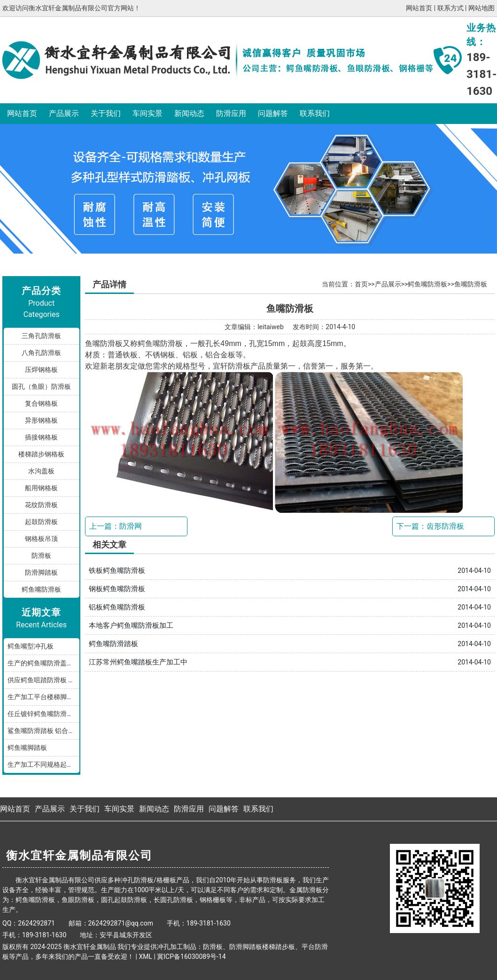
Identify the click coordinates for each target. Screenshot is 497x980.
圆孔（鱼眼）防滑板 (41, 386)
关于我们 (106, 113)
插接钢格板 (41, 437)
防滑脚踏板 (41, 572)
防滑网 (131, 526)
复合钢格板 (41, 403)
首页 (361, 284)
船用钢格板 (41, 488)
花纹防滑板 (41, 505)
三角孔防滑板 (41, 336)
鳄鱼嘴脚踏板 (27, 748)
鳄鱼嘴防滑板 (41, 589)
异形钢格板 (41, 420)
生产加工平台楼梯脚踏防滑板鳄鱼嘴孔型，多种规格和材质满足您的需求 (43, 697)
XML (145, 957)
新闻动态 (189, 113)
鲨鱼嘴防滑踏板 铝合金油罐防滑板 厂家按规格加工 (43, 731)
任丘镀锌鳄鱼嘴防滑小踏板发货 (43, 714)
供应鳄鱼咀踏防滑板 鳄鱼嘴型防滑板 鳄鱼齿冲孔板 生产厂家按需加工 (43, 680)
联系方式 (450, 8)
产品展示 (64, 113)
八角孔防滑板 (41, 353)
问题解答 (273, 113)
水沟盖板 (41, 471)
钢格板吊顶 (41, 539)
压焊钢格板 (41, 370)
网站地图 (481, 8)
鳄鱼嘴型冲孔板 (31, 646)
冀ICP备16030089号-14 (191, 957)
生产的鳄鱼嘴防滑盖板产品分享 (43, 663)
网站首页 (419, 8)
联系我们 (315, 113)
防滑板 (41, 556)
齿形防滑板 (445, 526)
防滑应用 (231, 113)
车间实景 (148, 113)
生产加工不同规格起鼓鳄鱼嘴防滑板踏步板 (43, 764)
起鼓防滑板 (41, 522)
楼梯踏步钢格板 (41, 454)
